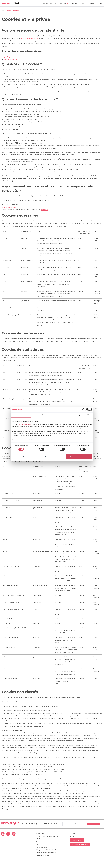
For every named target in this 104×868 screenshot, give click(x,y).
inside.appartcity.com (10, 59)
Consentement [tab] (21, 415)
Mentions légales (41, 847)
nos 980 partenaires (25, 424)
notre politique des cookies (29, 38)
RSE (37, 842)
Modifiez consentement (10, 207)
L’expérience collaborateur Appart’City (48, 836)
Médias (38, 844)
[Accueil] (4, 10)
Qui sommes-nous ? (42, 833)
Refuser (25, 457)
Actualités (39, 839)
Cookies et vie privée (13, 10)
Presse (72, 833)
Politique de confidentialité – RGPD (47, 850)
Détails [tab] (42, 415)
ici (8, 721)
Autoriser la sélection (52, 457)
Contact (73, 836)
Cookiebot (45, 210)
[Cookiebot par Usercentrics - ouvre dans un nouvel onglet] (84, 410)
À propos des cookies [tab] (83, 415)
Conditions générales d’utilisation (46, 853)
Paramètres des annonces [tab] (62, 415)
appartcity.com (8, 57)
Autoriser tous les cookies (79, 457)
